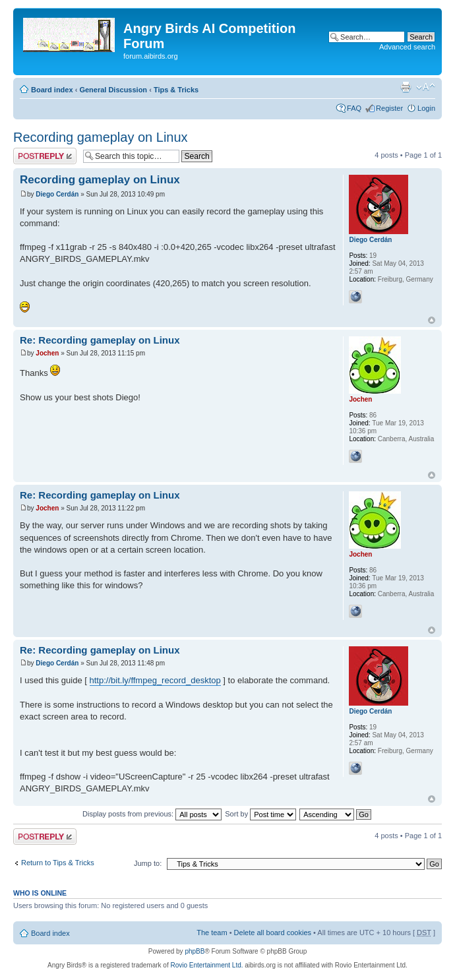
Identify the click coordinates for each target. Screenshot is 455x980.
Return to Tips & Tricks (58, 863)
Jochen (47, 353)
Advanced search (407, 47)
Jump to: (148, 863)
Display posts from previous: (152, 814)
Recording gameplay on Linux (101, 137)
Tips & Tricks (176, 90)
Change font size (426, 87)
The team (212, 933)
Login (426, 108)
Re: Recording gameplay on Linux (100, 340)
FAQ (354, 108)
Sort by (260, 814)
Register (389, 108)
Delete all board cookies (273, 933)
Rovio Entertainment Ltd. (206, 965)
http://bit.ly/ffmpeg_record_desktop (155, 680)
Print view (406, 87)
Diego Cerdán (57, 194)
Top (432, 320)
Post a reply (45, 156)
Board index (52, 90)
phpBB (195, 951)
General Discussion (113, 90)
